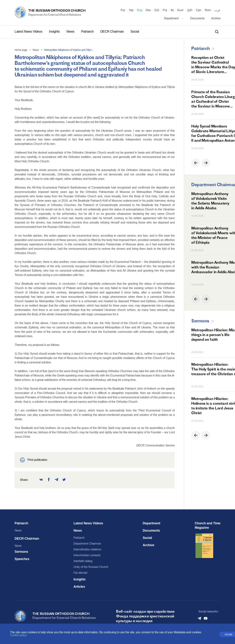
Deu (148, 10)
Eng (140, 10)
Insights (55, 32)
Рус (123, 10)
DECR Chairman (112, 32)
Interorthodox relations (87, 549)
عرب (217, 10)
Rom (208, 10)
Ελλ (157, 10)
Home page (21, 50)
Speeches (22, 559)
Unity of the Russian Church (91, 567)
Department (174, 18)
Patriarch (88, 32)
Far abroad (80, 573)
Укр (131, 10)
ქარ (190, 10)
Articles (79, 587)
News (71, 32)
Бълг (181, 10)
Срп (199, 10)
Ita (172, 10)
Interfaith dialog (83, 561)
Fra (165, 10)
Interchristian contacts (87, 555)
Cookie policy (18, 635)
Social (135, 32)
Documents (198, 18)
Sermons (21, 552)
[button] (196, 163)
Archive (216, 18)
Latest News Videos (29, 32)
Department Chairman (87, 544)
